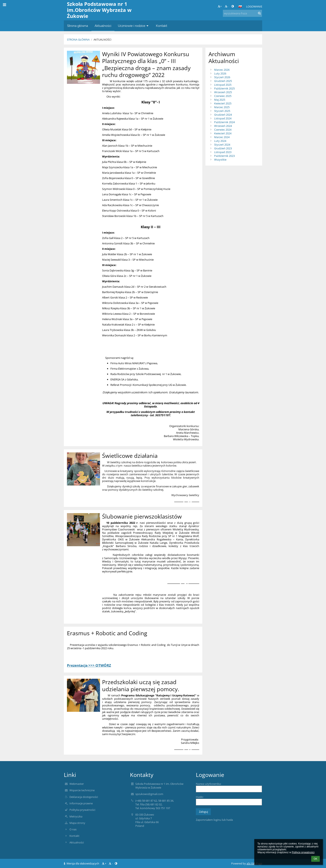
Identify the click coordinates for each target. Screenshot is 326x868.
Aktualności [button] (103, 26)
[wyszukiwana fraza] (242, 13)
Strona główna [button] (78, 26)
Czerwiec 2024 (223, 130)
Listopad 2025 (223, 85)
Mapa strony (77, 823)
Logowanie (254, 6)
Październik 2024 (224, 122)
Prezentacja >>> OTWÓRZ (89, 665)
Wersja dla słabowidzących (82, 863)
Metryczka (76, 816)
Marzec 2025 (222, 107)
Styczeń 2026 (222, 77)
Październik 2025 (224, 88)
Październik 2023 (224, 156)
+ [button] (220, 6)
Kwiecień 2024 (223, 133)
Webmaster (77, 784)
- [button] (226, 6)
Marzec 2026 (222, 70)
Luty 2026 (220, 73)
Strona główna (78, 40)
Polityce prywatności (303, 852)
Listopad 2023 (223, 152)
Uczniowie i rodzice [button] (134, 26)
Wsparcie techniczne (82, 790)
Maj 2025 (220, 100)
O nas (73, 829)
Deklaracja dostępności (84, 797)
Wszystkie (220, 160)
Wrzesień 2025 (223, 92)
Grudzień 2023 (223, 148)
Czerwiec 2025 (223, 96)
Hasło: (200, 797)
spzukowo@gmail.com (149, 794)
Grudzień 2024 (223, 115)
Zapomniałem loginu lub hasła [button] (214, 820)
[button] (240, 6)
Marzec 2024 (222, 137)
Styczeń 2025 (222, 111)
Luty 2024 (220, 141)
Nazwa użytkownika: (209, 784)
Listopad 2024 (223, 118)
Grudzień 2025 (223, 81)
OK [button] (316, 859)
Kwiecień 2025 (223, 103)
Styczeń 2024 (222, 145)
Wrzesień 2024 (223, 126)
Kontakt (74, 836)
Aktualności (102, 40)
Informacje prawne (81, 803)
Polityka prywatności (82, 810)
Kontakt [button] (162, 26)
